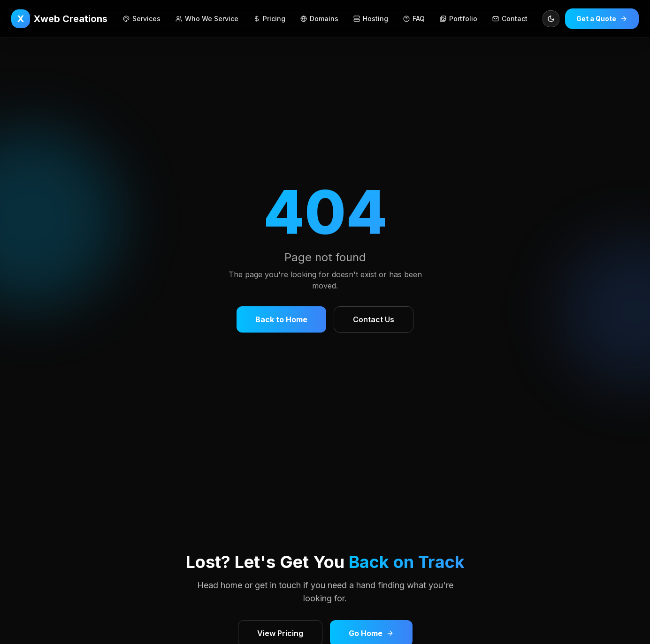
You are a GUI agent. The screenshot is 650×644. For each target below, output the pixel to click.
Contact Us (374, 319)
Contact (510, 19)
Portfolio (459, 19)
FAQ (414, 19)
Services (142, 19)
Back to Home (281, 319)
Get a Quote (602, 19)
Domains (319, 19)
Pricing (269, 19)
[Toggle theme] (551, 19)
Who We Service (207, 19)
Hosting (371, 19)
